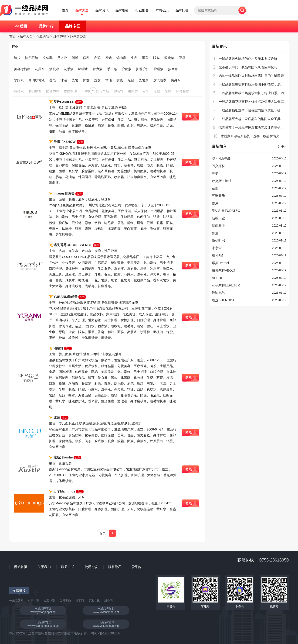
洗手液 (69, 69)
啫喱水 (83, 69)
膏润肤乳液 (37, 80)
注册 (282, 147)
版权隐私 (115, 567)
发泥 (97, 58)
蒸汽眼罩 (160, 80)
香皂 (53, 80)
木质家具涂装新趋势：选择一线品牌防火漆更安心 (257, 136)
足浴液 (62, 58)
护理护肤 (142, 69)
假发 (86, 58)
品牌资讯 (102, 10)
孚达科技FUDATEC (226, 211)
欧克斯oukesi (221, 181)
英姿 (215, 173)
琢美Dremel (220, 263)
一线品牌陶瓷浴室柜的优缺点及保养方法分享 (251, 102)
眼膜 (156, 58)
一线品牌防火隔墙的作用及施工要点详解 (248, 59)
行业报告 (142, 10)
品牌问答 (182, 10)
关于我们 (44, 567)
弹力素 (98, 69)
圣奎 (215, 188)
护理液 (159, 69)
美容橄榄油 (22, 69)
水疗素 (19, 80)
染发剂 (144, 80)
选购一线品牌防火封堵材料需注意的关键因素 (251, 76)
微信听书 (218, 241)
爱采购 (136, 567)
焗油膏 (121, 58)
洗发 (97, 80)
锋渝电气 (218, 293)
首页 (65, 10)
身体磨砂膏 (78, 36)
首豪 (215, 203)
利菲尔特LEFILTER (226, 285)
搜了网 (80, 601)
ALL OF (217, 278)
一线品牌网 (16, 601)
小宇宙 (217, 248)
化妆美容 (43, 36)
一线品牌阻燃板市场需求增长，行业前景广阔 (251, 93)
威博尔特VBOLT (224, 270)
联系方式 (68, 567)
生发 (134, 58)
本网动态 (162, 10)
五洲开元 (218, 196)
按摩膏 (173, 69)
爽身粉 (176, 80)
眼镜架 (169, 58)
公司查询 (65, 601)
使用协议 (91, 567)
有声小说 (34, 601)
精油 (108, 80)
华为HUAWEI (222, 158)
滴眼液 (54, 69)
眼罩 (145, 58)
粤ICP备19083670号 (106, 633)
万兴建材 (218, 166)
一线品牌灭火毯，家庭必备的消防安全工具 (250, 119)
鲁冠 (215, 233)
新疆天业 (218, 218)
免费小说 (49, 601)
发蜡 (108, 58)
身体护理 (60, 36)
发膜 (120, 80)
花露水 (40, 69)
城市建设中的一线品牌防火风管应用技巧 (248, 67)
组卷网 (108, 601)
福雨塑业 (218, 226)
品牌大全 (82, 10)
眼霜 (182, 58)
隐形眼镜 (32, 58)
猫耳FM (217, 255)
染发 (75, 80)
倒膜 (75, 58)
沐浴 (64, 80)
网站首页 (21, 567)
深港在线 (94, 601)
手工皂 (112, 69)
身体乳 (48, 58)
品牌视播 (122, 10)
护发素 (126, 69)
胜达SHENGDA (223, 300)
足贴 (131, 80)
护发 (86, 80)
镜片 (17, 58)
